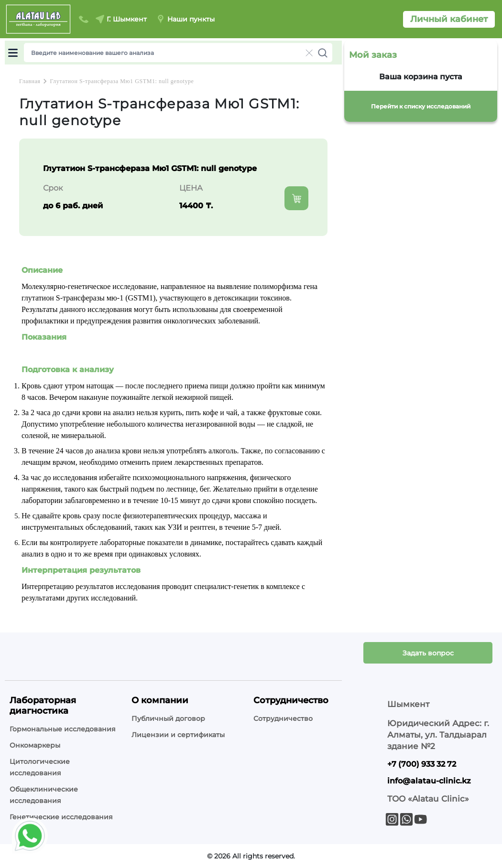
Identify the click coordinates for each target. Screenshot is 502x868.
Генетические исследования (61, 817)
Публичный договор (168, 718)
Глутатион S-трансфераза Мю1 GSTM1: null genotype (122, 81)
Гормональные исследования (63, 729)
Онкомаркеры (35, 745)
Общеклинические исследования (44, 795)
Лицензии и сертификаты (178, 735)
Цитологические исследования (40, 767)
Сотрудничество (283, 718)
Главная (30, 81)
